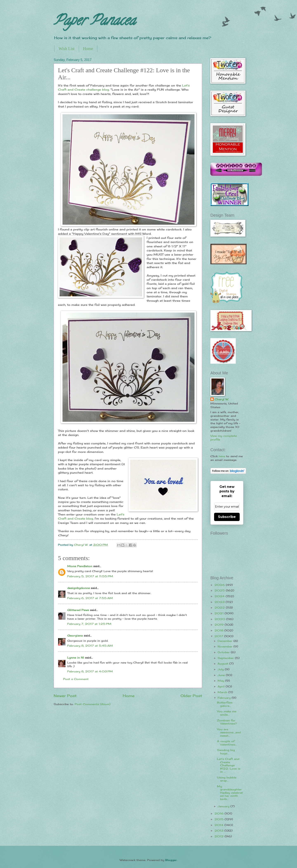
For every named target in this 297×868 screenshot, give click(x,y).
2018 (219, 630)
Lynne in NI (76, 658)
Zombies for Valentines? (227, 722)
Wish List (67, 49)
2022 (220, 607)
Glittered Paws (78, 610)
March (223, 692)
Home (88, 49)
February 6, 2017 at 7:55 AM (90, 598)
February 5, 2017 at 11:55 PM (90, 576)
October (224, 652)
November (226, 646)
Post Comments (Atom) (93, 704)
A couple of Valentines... (227, 743)
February (225, 698)
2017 (219, 636)
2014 (219, 825)
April (222, 686)
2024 (220, 596)
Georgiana (75, 636)
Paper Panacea (95, 22)
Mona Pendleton (80, 566)
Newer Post (65, 696)
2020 (220, 619)
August (223, 664)
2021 (220, 613)
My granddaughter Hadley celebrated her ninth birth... (230, 793)
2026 (220, 585)
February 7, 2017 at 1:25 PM (89, 624)
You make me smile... (227, 713)
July (221, 669)
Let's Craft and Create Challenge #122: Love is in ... (229, 765)
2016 (220, 813)
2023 (220, 602)
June (222, 675)
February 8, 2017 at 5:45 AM (90, 646)
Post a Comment (76, 679)
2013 (219, 831)
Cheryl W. (222, 399)
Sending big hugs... (226, 752)
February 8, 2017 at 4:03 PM (90, 671)
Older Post (191, 696)
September (226, 658)
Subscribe (227, 517)
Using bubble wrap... (227, 779)
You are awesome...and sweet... (229, 732)
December (226, 641)
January (224, 806)
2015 (220, 819)
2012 (220, 836)
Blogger (171, 860)
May (221, 681)
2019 (220, 625)
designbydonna (78, 588)
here (222, 456)
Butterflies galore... (225, 704)
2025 (220, 590)
